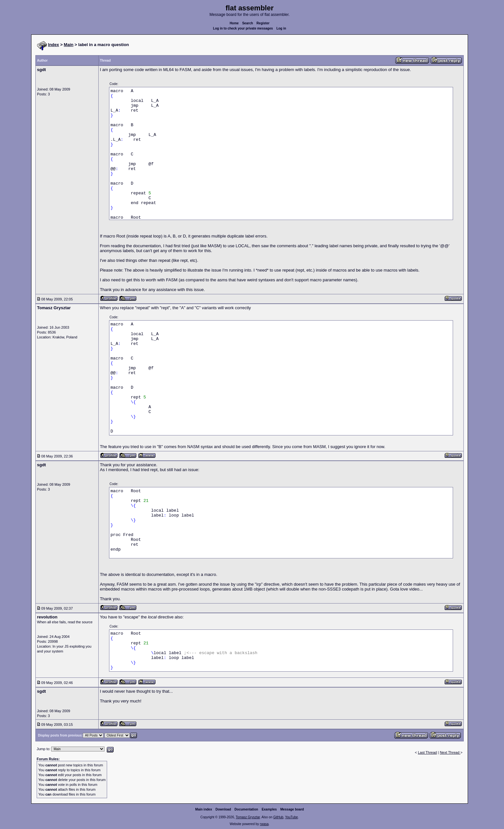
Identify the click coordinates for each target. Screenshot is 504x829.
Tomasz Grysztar (248, 817)
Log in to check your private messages (243, 28)
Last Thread (428, 752)
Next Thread (450, 752)
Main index (204, 809)
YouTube (291, 817)
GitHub (278, 817)
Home (234, 23)
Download (223, 809)
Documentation (246, 809)
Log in (281, 28)
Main (69, 45)
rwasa (264, 824)
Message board (292, 809)
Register (263, 23)
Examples (269, 809)
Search (247, 23)
